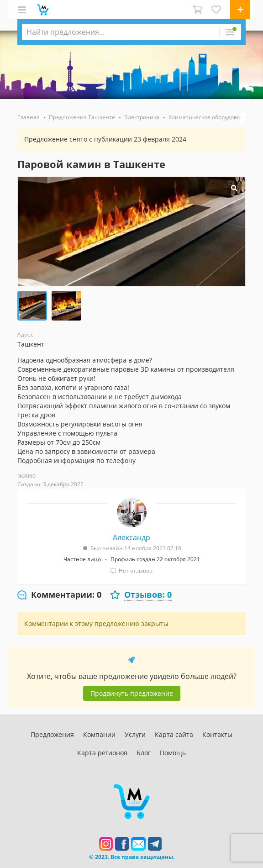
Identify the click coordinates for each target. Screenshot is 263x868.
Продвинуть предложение (132, 693)
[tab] (59, 595)
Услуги (135, 734)
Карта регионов (102, 753)
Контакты (217, 734)
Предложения (52, 734)
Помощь (173, 753)
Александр (131, 537)
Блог (144, 753)
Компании (99, 734)
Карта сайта (174, 734)
